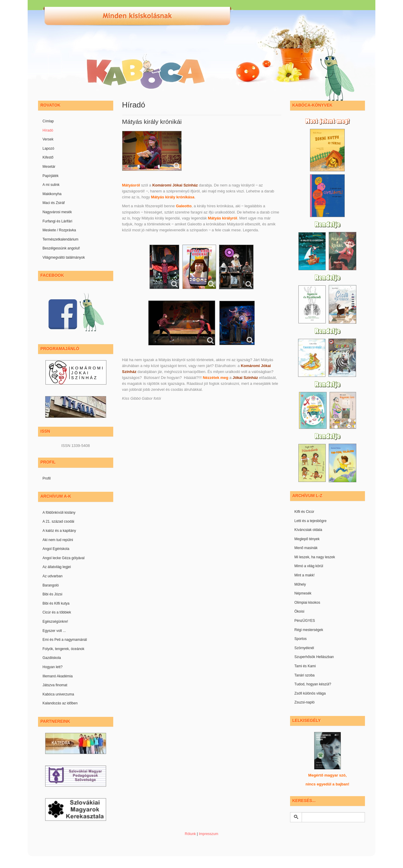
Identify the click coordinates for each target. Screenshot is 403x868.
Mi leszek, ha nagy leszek (315, 557)
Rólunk (190, 834)
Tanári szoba (305, 675)
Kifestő (48, 157)
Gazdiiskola (52, 658)
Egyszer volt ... (54, 631)
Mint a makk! (305, 575)
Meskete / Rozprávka (59, 230)
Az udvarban (52, 576)
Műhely (300, 584)
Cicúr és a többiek (57, 612)
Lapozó (48, 148)
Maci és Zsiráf (54, 203)
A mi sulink (51, 185)
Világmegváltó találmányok (64, 257)
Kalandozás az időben (60, 703)
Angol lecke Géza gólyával (63, 558)
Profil (47, 478)
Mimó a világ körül (309, 566)
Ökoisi (299, 611)
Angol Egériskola (56, 549)
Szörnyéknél (304, 648)
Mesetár (49, 167)
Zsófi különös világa (310, 693)
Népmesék (303, 593)
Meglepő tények (307, 539)
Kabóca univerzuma (58, 694)
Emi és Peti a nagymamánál (65, 640)
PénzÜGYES (305, 621)
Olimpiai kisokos (307, 603)
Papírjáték (51, 176)
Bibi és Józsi (52, 594)
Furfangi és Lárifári (57, 221)
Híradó (48, 130)
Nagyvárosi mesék (57, 212)
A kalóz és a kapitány (59, 531)
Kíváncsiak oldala (308, 530)
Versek (48, 139)
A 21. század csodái (58, 521)
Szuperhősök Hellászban (314, 657)
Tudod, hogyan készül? (313, 684)
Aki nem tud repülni (58, 540)
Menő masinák (306, 548)
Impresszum (208, 834)
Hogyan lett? (52, 667)
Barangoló (51, 585)
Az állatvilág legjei (57, 567)
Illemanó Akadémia (58, 676)
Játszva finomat (55, 685)
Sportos (301, 639)
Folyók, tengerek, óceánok (63, 649)
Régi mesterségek (309, 630)
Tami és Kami (305, 666)
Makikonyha (52, 194)
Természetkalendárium (60, 239)
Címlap (48, 121)
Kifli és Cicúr (304, 512)
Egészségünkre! (55, 622)
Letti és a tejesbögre (311, 521)
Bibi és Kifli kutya (56, 603)
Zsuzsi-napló (305, 702)
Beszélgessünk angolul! (61, 248)
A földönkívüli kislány (59, 513)
